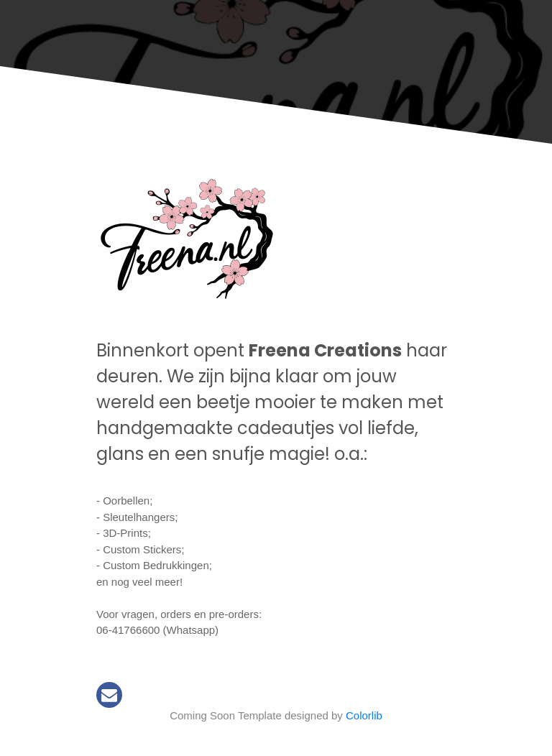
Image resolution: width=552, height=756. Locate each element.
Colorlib (364, 715)
